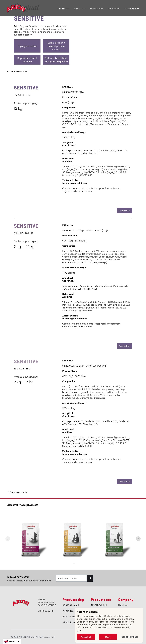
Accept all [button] (86, 637)
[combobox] (12, 641)
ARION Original (71, 605)
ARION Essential (71, 622)
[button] (63, 9)
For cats (78, 9)
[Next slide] (138, 539)
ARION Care (69, 617)
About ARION (96, 9)
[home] (16, 9)
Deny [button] (108, 637)
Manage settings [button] (129, 637)
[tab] (72, 563)
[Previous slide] (8, 539)
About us (122, 605)
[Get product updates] (71, 578)
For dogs (62, 9)
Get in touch (113, 9)
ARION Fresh (69, 611)
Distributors (130, 9)
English (10, 641)
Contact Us (124, 210)
